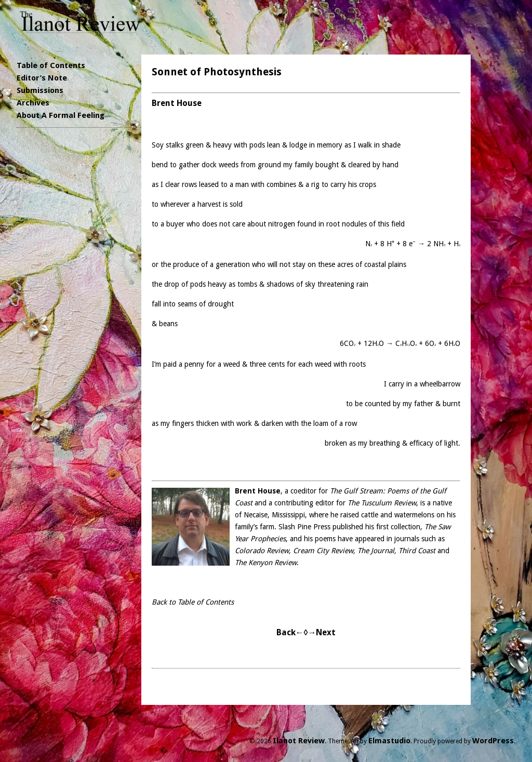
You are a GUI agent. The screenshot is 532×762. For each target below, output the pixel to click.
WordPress (493, 741)
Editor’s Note (42, 78)
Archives (33, 103)
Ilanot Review (299, 741)
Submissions (40, 90)
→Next (322, 632)
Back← (290, 632)
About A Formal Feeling (61, 115)
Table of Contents (51, 65)
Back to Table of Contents (193, 602)
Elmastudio (389, 741)
